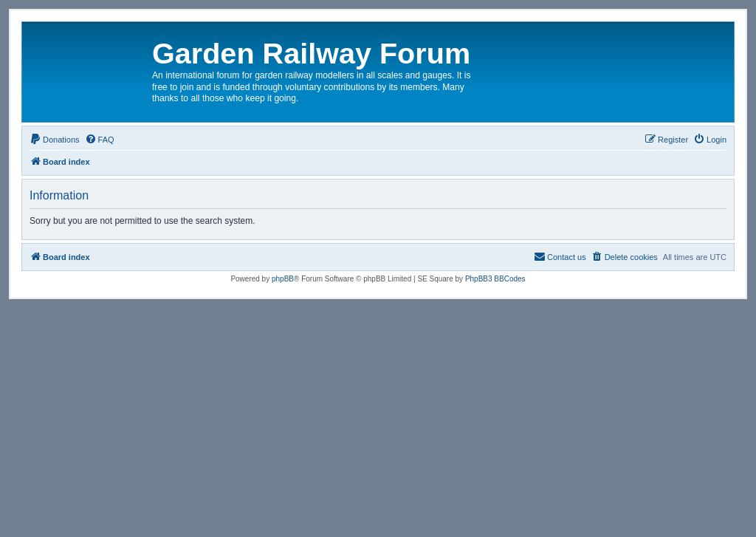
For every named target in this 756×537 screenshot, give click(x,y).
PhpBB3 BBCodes (495, 279)
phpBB (283, 279)
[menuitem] (55, 140)
